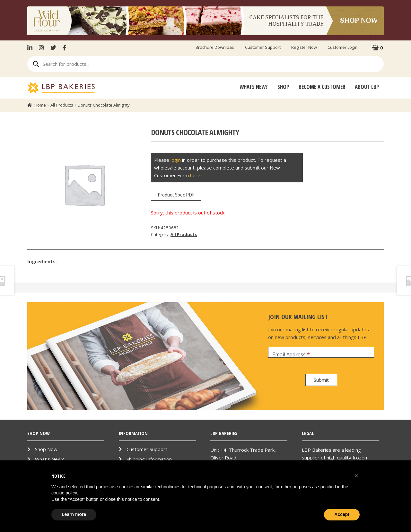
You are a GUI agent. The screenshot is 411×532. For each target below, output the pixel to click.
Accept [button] (342, 514)
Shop (283, 87)
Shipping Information (149, 459)
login (176, 160)
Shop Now (46, 449)
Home (40, 105)
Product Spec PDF (176, 195)
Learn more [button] (74, 514)
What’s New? (49, 459)
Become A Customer (322, 87)
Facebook (64, 48)
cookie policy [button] (64, 493)
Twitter (53, 48)
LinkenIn (31, 48)
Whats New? (254, 87)
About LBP (367, 87)
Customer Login (343, 47)
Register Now (304, 47)
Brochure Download (215, 47)
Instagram (41, 48)
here (195, 175)
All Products (62, 105)
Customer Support (263, 47)
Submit (321, 380)
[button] (356, 476)
